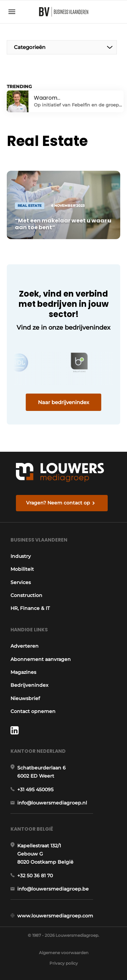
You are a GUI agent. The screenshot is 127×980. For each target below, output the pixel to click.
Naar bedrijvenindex (63, 402)
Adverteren (25, 646)
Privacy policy (64, 963)
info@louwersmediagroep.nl (52, 803)
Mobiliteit (22, 569)
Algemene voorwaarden (64, 953)
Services (21, 582)
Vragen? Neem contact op (58, 503)
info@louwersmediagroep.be (53, 889)
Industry (21, 556)
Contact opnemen (33, 711)
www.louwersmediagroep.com (55, 916)
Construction (26, 595)
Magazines (23, 672)
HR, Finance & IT (30, 608)
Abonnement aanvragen (41, 659)
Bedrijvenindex (29, 685)
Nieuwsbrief (25, 698)
